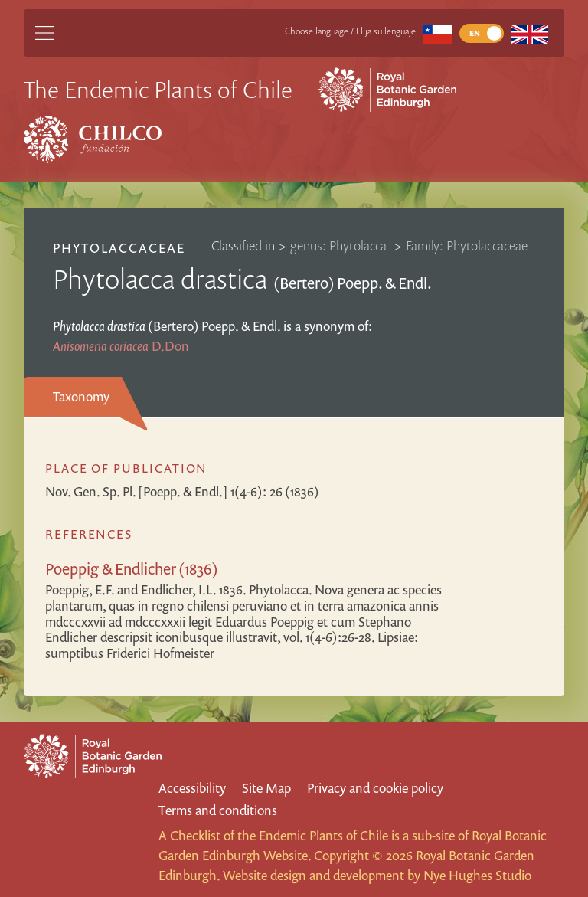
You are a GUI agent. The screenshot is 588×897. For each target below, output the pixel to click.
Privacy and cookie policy (375, 788)
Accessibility (192, 788)
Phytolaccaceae (119, 248)
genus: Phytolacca (340, 246)
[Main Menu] (44, 33)
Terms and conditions (218, 810)
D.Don (121, 346)
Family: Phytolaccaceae (467, 246)
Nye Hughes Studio (477, 875)
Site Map (266, 788)
